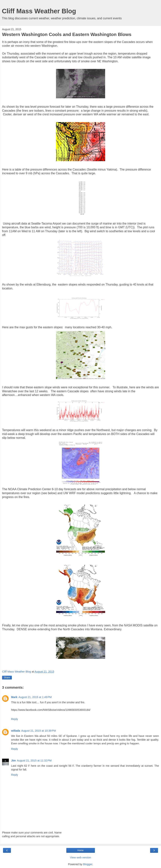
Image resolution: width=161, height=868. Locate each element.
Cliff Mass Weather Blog (39, 11)
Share (7, 678)
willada (16, 731)
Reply (15, 719)
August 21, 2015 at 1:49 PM (35, 697)
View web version (81, 857)
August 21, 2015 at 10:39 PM (39, 731)
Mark (14, 697)
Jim (13, 761)
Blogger (88, 864)
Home (80, 850)
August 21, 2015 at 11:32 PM (34, 761)
